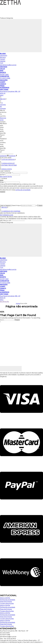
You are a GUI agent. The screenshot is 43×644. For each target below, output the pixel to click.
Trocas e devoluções (7, 603)
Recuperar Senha (6, 177)
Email (2, 182)
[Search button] (40, 206)
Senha (3, 175)
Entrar (2, 180)
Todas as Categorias (6, 18)
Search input (16, 205)
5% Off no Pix (4, 302)
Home (18, 304)
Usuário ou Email (6, 173)
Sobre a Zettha (5, 598)
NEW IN (3, 93)
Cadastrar (3, 192)
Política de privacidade (8, 600)
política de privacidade (23, 190)
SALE (2, 95)
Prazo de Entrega (6, 602)
